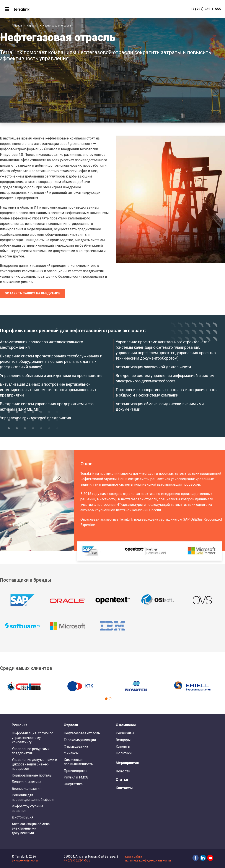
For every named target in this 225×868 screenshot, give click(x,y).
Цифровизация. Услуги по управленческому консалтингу (33, 738)
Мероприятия (127, 763)
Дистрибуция (22, 817)
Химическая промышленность (78, 762)
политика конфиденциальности (148, 860)
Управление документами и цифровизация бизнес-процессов (34, 764)
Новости (123, 771)
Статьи (122, 780)
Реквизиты (125, 733)
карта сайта (134, 856)
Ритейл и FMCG (76, 777)
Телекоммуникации (80, 740)
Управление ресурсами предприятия (31, 751)
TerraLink (22, 9)
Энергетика (73, 784)
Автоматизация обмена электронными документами (31, 828)
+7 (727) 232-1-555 (205, 9)
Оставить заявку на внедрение (33, 293)
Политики (124, 753)
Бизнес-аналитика (26, 782)
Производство (76, 771)
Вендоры (123, 740)
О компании (126, 725)
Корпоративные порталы (32, 775)
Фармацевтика (76, 746)
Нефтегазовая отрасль (57, 26)
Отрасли (32, 26)
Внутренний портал (26, 860)
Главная (17, 26)
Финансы (71, 753)
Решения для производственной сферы (33, 797)
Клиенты (123, 746)
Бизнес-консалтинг (27, 789)
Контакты (124, 788)
